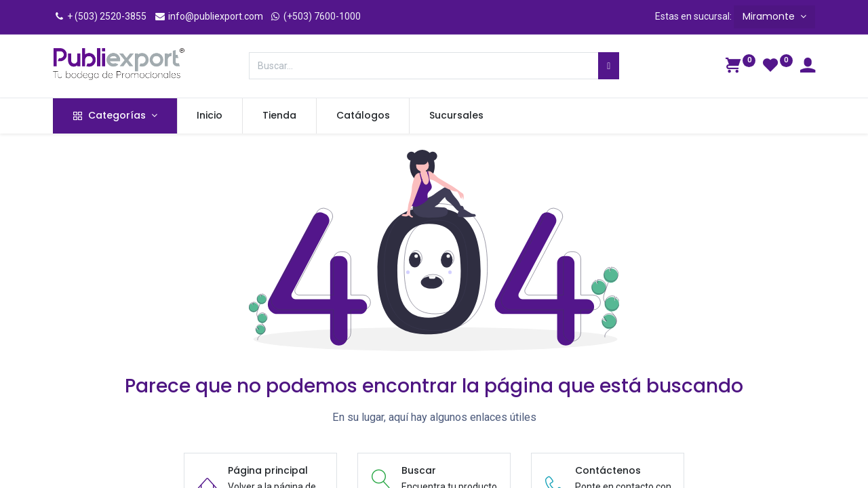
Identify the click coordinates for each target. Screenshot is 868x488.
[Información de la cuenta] (808, 67)
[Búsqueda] (609, 66)
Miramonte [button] (770, 16)
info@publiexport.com (209, 16)
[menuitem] (210, 116)
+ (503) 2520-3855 (100, 16)
